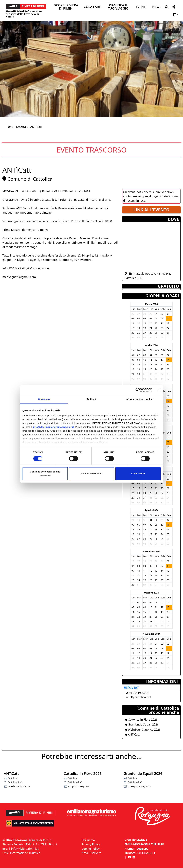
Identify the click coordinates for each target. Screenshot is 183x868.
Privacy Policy (91, 844)
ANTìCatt (132, 734)
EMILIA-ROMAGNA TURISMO (144, 844)
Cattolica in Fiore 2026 (141, 719)
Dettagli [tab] (92, 399)
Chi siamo (88, 840)
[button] (166, 8)
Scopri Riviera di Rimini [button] (66, 7)
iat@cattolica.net (140, 697)
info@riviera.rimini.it (25, 849)
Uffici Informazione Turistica (21, 853)
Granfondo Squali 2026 (142, 724)
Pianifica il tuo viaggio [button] (118, 7)
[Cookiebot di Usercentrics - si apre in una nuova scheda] (138, 390)
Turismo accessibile (140, 853)
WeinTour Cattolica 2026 (143, 729)
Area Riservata (91, 853)
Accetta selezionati (92, 474)
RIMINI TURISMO (136, 849)
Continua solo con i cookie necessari (45, 474)
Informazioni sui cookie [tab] (139, 399)
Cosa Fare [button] (92, 7)
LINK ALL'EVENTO (151, 210)
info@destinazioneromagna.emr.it (53, 427)
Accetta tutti (138, 474)
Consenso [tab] (44, 399)
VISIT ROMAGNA (136, 840)
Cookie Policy (91, 849)
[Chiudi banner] (160, 390)
